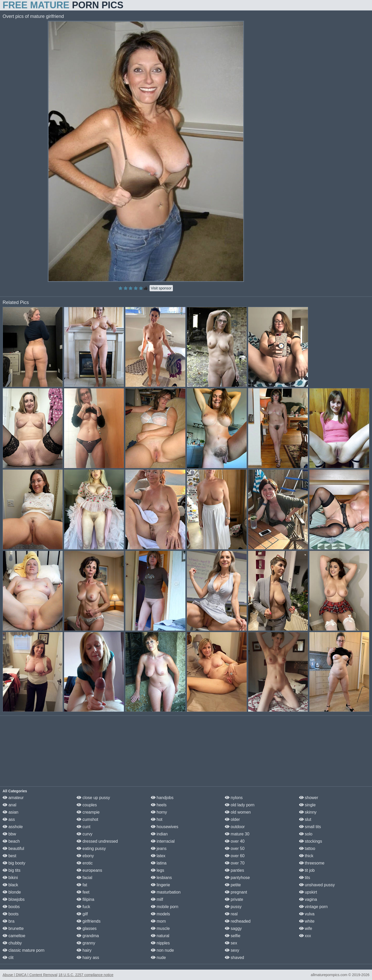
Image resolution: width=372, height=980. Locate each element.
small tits (310, 827)
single (307, 805)
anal (9, 805)
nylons (234, 798)
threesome (312, 863)
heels (159, 805)
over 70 (235, 863)
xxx (305, 936)
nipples (160, 943)
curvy (84, 834)
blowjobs (14, 899)
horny (159, 812)
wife (306, 928)
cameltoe (14, 936)
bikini (10, 878)
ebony (85, 856)
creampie (88, 812)
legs (158, 870)
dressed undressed (97, 841)
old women (238, 812)
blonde (12, 892)
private (234, 899)
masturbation (166, 892)
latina (159, 863)
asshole (13, 827)
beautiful (13, 849)
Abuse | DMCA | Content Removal (30, 975)
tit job (307, 870)
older (232, 819)
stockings (311, 841)
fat (82, 885)
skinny (308, 812)
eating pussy (91, 849)
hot (157, 819)
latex (158, 856)
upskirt (308, 892)
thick (306, 856)
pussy (233, 907)
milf (157, 899)
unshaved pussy (317, 885)
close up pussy (93, 798)
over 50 (235, 849)
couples (87, 805)
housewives (165, 827)
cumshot (87, 819)
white (307, 921)
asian (11, 812)
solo (306, 834)
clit (8, 958)
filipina (85, 899)
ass (9, 819)
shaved (234, 958)
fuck (83, 907)
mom (158, 921)
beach (11, 841)
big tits (12, 870)
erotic (85, 863)
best (9, 856)
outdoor (235, 827)
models (160, 914)
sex (231, 943)
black (10, 885)
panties (234, 870)
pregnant (236, 892)
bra (9, 921)
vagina (308, 899)
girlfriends (89, 921)
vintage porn (313, 907)
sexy (232, 950)
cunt (83, 827)
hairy (84, 950)
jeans (159, 849)
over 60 (235, 856)
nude (158, 958)
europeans (89, 870)
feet (83, 892)
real (231, 914)
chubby (12, 943)
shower (309, 798)
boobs (11, 907)
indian (159, 834)
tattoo (307, 849)
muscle (160, 928)
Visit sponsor (161, 288)
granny (86, 943)
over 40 (235, 841)
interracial (163, 841)
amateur (13, 798)
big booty (14, 863)
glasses (87, 928)
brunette (13, 928)
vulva (307, 914)
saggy (233, 928)
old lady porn (240, 805)
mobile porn (165, 907)
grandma (88, 936)
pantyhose (237, 878)
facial (84, 878)
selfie (233, 936)
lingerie (160, 885)
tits (305, 878)
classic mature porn (23, 950)
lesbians (161, 878)
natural (160, 936)
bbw (9, 834)
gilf (82, 914)
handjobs (162, 798)
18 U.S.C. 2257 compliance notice (86, 975)
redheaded (238, 921)
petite (233, 885)
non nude (162, 950)
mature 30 (237, 834)
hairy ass (88, 958)
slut (305, 819)
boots (11, 914)
